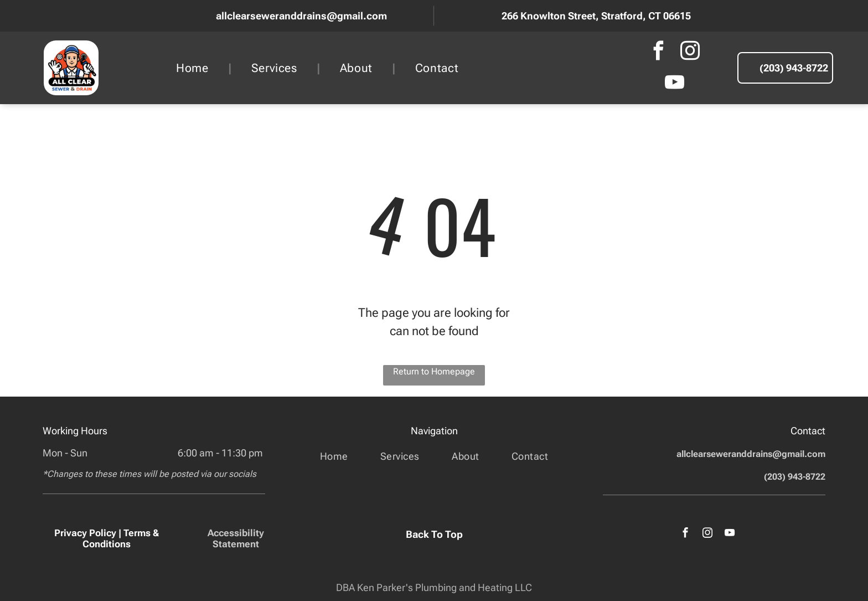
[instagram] (690, 52)
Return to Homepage (434, 371)
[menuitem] (194, 68)
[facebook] (659, 52)
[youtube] (674, 84)
